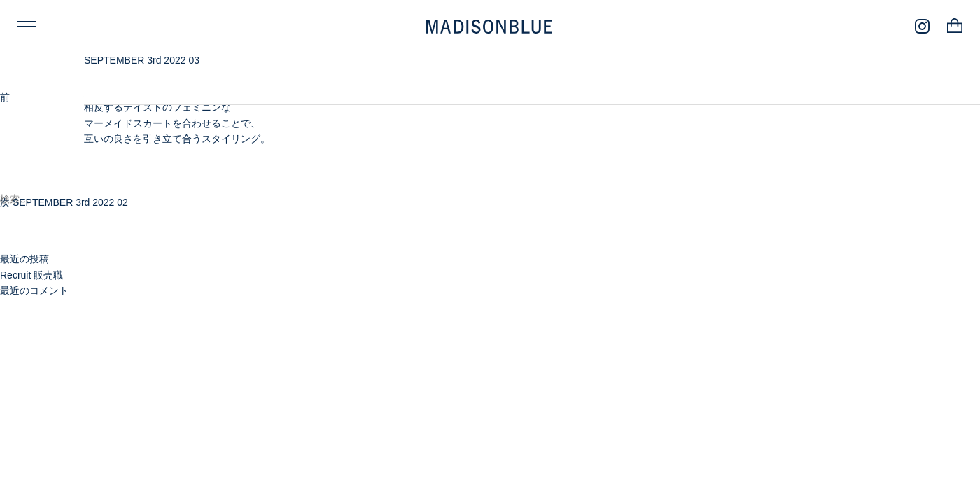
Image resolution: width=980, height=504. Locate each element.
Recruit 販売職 (31, 275)
